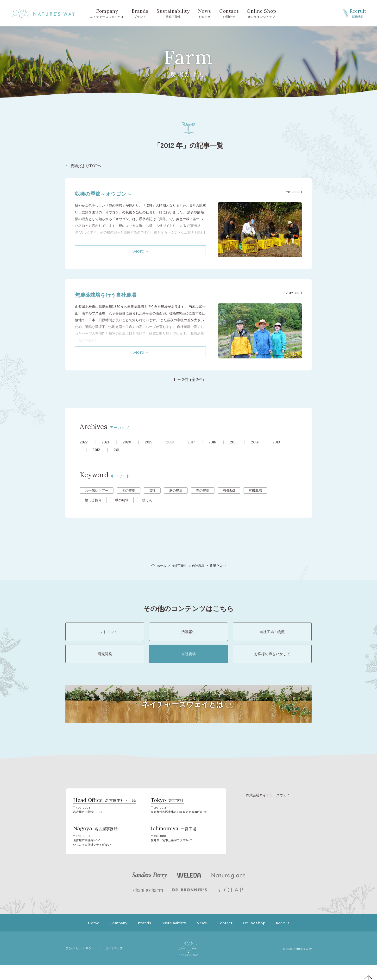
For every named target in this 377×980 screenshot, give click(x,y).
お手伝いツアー (97, 490)
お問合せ (229, 13)
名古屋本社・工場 (104, 813)
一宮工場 (173, 843)
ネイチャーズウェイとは (107, 13)
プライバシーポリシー (81, 963)
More (139, 251)
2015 (242, 442)
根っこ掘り (93, 500)
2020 (130, 442)
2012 (97, 450)
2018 (175, 442)
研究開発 (105, 662)
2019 (152, 442)
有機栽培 (255, 490)
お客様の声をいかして (272, 662)
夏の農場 (176, 490)
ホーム (160, 566)
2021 (107, 442)
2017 (197, 442)
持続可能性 (173, 13)
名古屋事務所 (95, 843)
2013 (286, 442)
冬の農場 (129, 490)
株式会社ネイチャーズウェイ (268, 806)
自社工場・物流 (272, 634)
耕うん (147, 500)
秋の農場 (122, 500)
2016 (219, 442)
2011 (119, 450)
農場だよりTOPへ (86, 166)
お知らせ (205, 13)
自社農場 (199, 566)
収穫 (152, 490)
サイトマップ (117, 963)
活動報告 (188, 634)
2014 (264, 442)
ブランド (140, 13)
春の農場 (203, 490)
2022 (84, 442)
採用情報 (358, 13)
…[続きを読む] (86, 340)
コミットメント (105, 634)
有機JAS (229, 490)
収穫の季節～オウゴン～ (107, 194)
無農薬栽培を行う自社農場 (110, 295)
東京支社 (167, 813)
